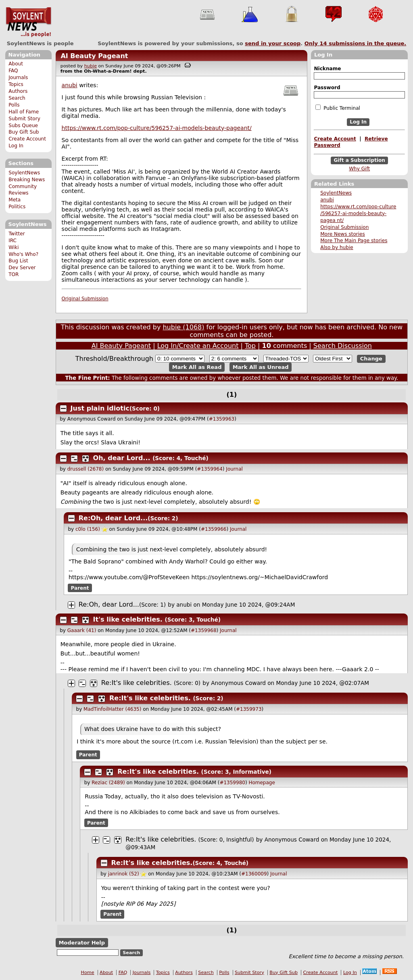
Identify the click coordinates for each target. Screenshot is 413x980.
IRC (13, 241)
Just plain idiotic (100, 408)
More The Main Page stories (354, 241)
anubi (327, 200)
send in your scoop (273, 43)
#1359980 (232, 783)
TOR (14, 274)
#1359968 (204, 630)
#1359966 (214, 529)
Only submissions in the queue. (356, 43)
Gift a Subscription (359, 160)
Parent (80, 588)
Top (250, 346)
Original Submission (344, 227)
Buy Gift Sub (24, 132)
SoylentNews (28, 22)
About (16, 64)
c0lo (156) (88, 529)
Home (88, 973)
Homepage (262, 783)
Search (17, 98)
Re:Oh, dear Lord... (113, 518)
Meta (15, 200)
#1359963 (222, 419)
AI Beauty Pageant (94, 56)
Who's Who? (23, 254)
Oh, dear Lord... (122, 458)
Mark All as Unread (261, 367)
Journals (18, 77)
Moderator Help (82, 943)
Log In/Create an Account (198, 346)
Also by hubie (337, 247)
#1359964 (210, 469)
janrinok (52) (124, 874)
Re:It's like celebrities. (137, 683)
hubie (91, 66)
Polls (14, 105)
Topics (16, 84)
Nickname (327, 69)
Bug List (18, 261)
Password (327, 88)
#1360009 (254, 874)
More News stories (343, 234)
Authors (18, 91)
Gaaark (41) (82, 630)
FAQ (13, 71)
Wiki (14, 247)
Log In (16, 146)
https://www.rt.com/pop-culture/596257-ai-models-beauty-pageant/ (157, 128)
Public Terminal (338, 108)
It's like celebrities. (128, 619)
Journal (234, 469)
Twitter (17, 234)
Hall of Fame (24, 112)
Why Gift (359, 169)
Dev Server (22, 268)
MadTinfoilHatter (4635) (112, 709)
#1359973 (249, 709)
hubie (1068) (183, 327)
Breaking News (27, 180)
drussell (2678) (86, 469)
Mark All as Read (197, 367)
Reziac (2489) (108, 783)
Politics (17, 207)
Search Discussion (343, 346)
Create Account (27, 139)
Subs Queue (23, 126)
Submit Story (24, 119)
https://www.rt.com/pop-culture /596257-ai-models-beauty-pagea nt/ (358, 214)
